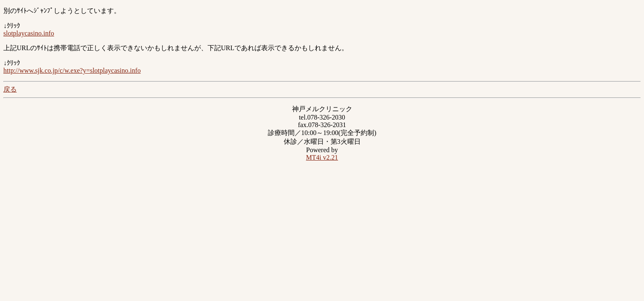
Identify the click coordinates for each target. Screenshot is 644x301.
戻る (10, 89)
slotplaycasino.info (29, 33)
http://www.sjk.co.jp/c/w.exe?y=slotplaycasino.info (72, 70)
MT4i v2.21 (322, 157)
